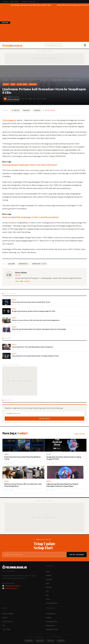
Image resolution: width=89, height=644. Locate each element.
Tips (47, 595)
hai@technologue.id (11, 588)
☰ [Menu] (85, 45)
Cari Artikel (6, 629)
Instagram (29, 641)
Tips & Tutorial (7, 622)
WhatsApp (26, 110)
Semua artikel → (81, 434)
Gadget (14, 80)
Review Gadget (8, 614)
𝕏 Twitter (15, 110)
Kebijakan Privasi (52, 629)
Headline (43, 80)
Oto (47, 591)
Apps (48, 583)
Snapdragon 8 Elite (39, 264)
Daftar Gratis (45, 419)
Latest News (32, 80)
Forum (48, 599)
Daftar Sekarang (77, 555)
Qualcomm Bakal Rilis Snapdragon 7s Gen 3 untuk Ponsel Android (30, 217)
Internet (49, 587)
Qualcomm (11, 264)
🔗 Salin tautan (49, 110)
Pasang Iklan (50, 625)
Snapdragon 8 (23, 264)
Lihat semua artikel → (23, 281)
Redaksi (49, 618)
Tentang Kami (51, 614)
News (22, 80)
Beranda (5, 80)
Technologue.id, (9, 120)
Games (5, 618)
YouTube (51, 641)
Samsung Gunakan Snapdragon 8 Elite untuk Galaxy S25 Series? (30, 165)
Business (49, 579)
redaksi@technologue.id (12, 586)
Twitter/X (40, 641)
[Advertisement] (50, 24)
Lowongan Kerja (52, 603)
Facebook (37, 110)
